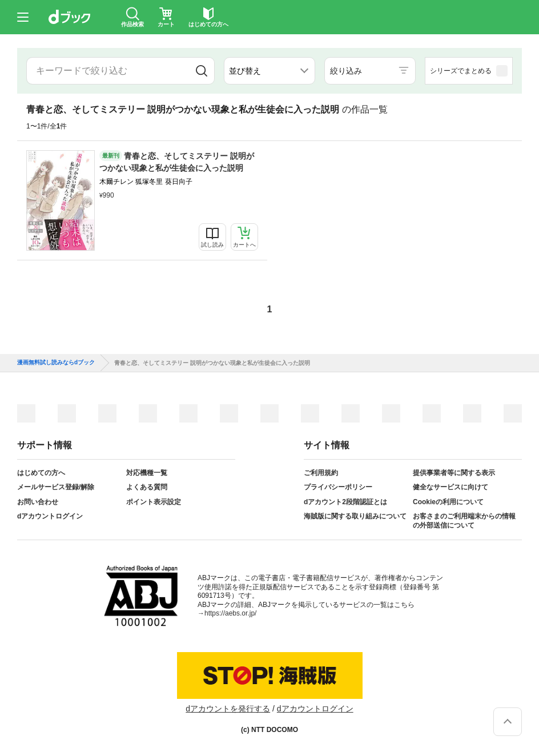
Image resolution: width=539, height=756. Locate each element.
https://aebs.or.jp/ (230, 613)
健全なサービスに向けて (450, 487)
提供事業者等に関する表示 (454, 473)
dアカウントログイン (50, 516)
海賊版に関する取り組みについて (355, 516)
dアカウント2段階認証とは (345, 502)
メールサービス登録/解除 (56, 487)
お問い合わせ (38, 502)
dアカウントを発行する (228, 709)
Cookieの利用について (448, 502)
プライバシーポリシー (338, 487)
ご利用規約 (321, 473)
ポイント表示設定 (154, 502)
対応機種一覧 (147, 473)
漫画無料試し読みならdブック (56, 363)
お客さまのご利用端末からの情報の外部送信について (464, 521)
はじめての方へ (41, 473)
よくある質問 (147, 487)
